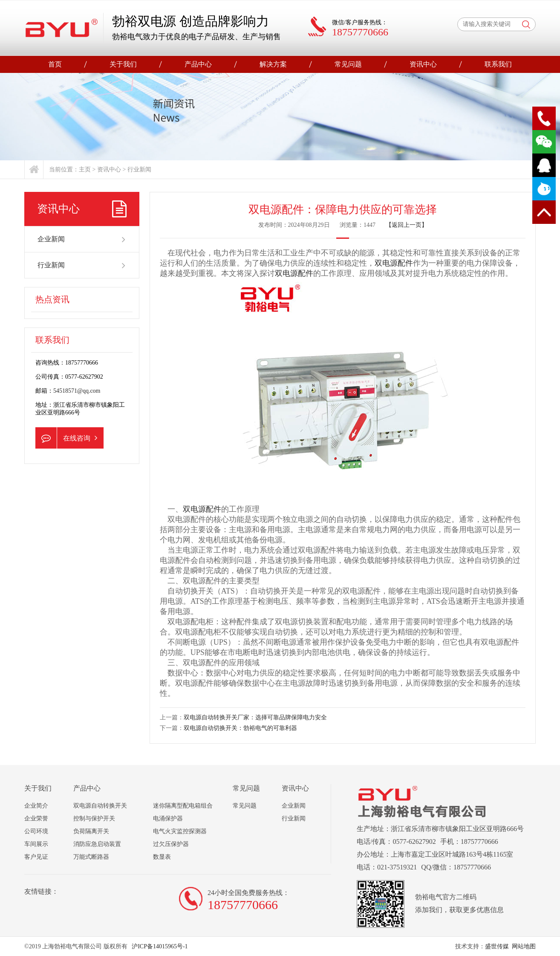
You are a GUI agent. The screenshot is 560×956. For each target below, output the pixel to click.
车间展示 (36, 844)
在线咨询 (66, 438)
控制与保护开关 (94, 818)
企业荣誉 (36, 818)
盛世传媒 (497, 946)
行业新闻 (139, 169)
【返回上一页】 (407, 225)
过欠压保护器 (171, 844)
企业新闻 (82, 239)
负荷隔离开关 (91, 831)
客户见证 (36, 857)
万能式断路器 (91, 857)
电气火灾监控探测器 (180, 831)
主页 (85, 169)
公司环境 (36, 831)
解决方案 (273, 64)
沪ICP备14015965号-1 (159, 946)
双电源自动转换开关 (100, 806)
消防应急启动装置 (97, 844)
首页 (55, 64)
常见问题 (348, 64)
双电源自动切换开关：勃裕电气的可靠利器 (240, 728)
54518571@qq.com (77, 391)
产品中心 (198, 64)
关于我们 (123, 64)
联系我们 (498, 64)
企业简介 (36, 806)
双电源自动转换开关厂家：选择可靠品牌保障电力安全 (255, 717)
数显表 (162, 857)
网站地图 (524, 946)
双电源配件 (394, 263)
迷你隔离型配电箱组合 (183, 806)
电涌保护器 (168, 818)
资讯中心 (423, 64)
